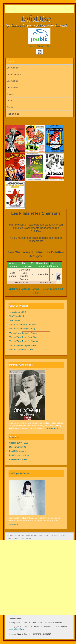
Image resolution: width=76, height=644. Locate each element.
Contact (11, 107)
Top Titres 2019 (17, 316)
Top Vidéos (15, 320)
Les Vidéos (13, 87)
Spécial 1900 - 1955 (19, 443)
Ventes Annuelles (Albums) (22, 329)
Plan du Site (13, 114)
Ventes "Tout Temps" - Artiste (23, 333)
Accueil (11, 61)
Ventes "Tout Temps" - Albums (23, 341)
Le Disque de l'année (19, 473)
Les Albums (13, 81)
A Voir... (64, 536)
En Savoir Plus (52, 428)
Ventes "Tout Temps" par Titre (23, 337)
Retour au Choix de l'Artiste (24, 289)
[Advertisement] (41, 9)
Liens (10, 101)
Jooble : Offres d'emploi (39, 46)
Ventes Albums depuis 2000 (22, 346)
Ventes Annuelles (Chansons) (23, 325)
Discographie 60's (18, 447)
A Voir (10, 94)
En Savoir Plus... (15, 524)
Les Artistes (13, 68)
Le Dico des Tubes (18, 459)
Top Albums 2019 (18, 312)
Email (40, 52)
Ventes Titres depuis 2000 (22, 350)
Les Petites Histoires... (20, 455)
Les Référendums (18, 451)
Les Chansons (14, 74)
